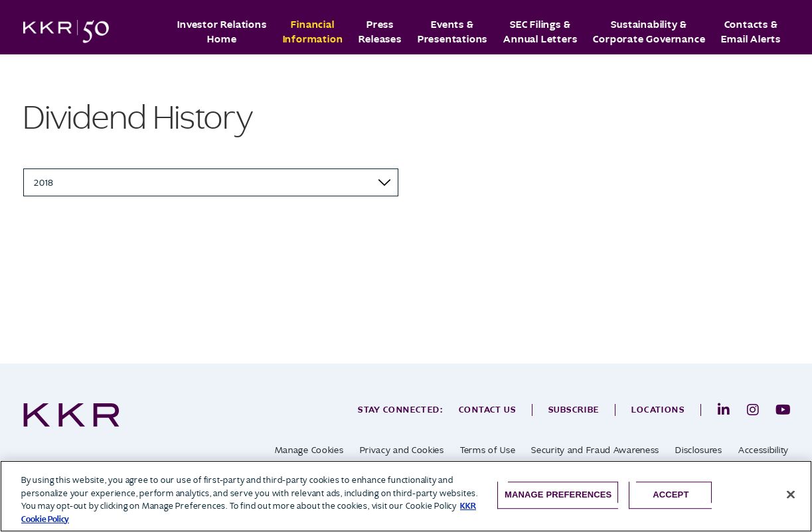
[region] (406, 496)
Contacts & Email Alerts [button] (751, 32)
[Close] (791, 495)
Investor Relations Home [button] (222, 32)
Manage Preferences (558, 495)
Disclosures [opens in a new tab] (699, 450)
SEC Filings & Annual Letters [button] (540, 32)
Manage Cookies (309, 450)
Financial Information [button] (313, 32)
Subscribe (574, 410)
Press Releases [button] (380, 32)
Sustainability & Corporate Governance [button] (649, 32)
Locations (658, 410)
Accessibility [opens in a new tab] (764, 450)
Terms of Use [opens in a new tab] (488, 450)
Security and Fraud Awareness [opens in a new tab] (595, 450)
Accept (671, 495)
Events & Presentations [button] (452, 32)
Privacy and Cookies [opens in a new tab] (402, 450)
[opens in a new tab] (724, 410)
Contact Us (487, 410)
